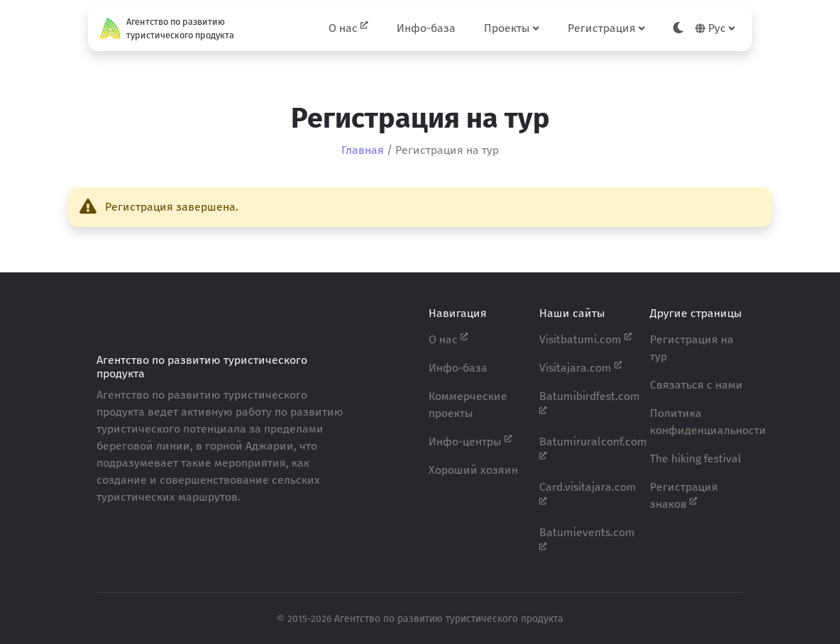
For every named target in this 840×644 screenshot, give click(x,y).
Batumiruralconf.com (586, 448)
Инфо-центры (470, 441)
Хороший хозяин (473, 470)
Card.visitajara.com (586, 493)
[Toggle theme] (678, 28)
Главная (363, 150)
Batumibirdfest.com (586, 402)
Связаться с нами (696, 385)
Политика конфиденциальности (697, 422)
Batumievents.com (586, 538)
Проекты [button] (512, 28)
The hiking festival (696, 459)
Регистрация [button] (606, 28)
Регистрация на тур (692, 348)
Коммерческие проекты (468, 405)
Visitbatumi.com (586, 339)
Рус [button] (715, 28)
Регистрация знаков (684, 495)
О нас (348, 27)
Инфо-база (426, 28)
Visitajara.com (581, 367)
